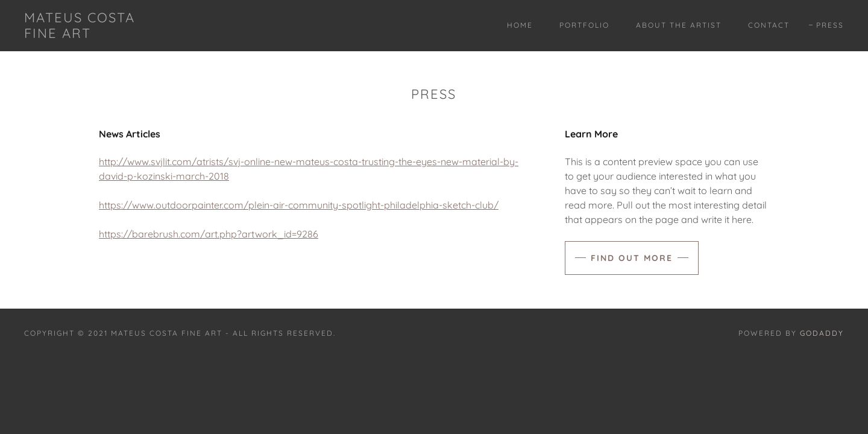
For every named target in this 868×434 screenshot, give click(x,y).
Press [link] (830, 25)
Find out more (632, 258)
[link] (80, 34)
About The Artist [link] (679, 25)
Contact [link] (769, 25)
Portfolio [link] (584, 25)
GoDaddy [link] (822, 333)
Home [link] (520, 25)
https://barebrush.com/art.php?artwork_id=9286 (209, 234)
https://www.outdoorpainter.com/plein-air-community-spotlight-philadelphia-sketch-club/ (299, 205)
